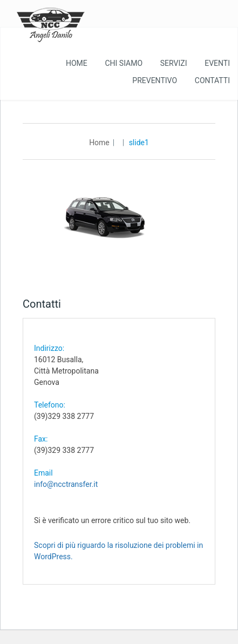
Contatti (212, 80)
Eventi (217, 63)
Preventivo (155, 80)
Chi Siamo (124, 63)
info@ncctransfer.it (66, 484)
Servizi (174, 63)
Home (77, 63)
